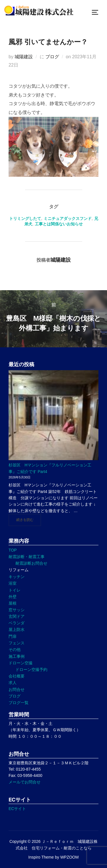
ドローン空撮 (21, 663)
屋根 (13, 603)
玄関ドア (17, 616)
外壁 (13, 597)
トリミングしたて (25, 218)
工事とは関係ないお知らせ (59, 224)
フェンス (17, 643)
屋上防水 (17, 630)
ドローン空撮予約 (31, 669)
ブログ (52, 57)
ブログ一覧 (19, 703)
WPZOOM (69, 857)
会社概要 (17, 676)
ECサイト (17, 809)
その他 (15, 650)
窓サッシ (17, 610)
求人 (13, 683)
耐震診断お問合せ (31, 563)
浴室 (13, 583)
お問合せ (17, 689)
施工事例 (17, 656)
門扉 (13, 636)
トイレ (15, 590)
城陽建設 (24, 57)
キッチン (17, 577)
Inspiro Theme (41, 857)
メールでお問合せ (25, 782)
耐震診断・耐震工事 (27, 557)
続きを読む (29, 520)
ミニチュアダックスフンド (68, 218)
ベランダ (17, 623)
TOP (13, 550)
